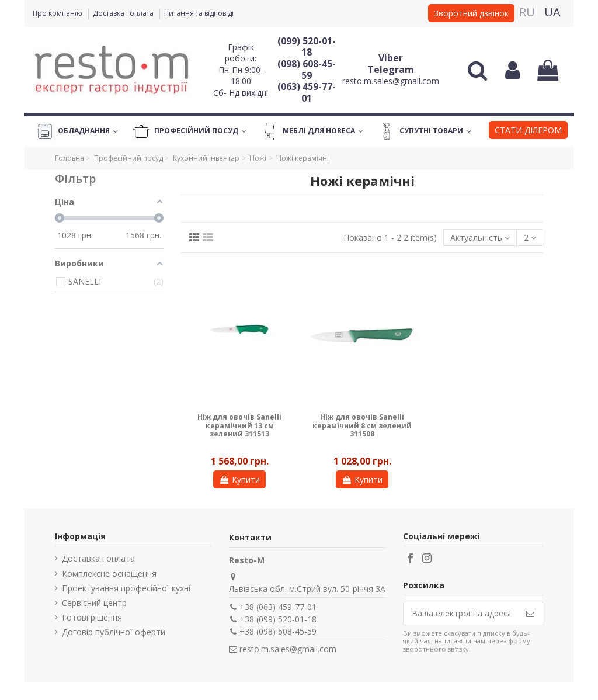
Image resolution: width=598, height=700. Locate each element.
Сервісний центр (94, 603)
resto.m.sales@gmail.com (391, 81)
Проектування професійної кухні (126, 588)
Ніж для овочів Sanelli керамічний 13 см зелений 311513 (239, 425)
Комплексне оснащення (109, 573)
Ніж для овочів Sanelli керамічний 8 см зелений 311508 (362, 425)
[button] (528, 131)
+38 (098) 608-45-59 (278, 631)
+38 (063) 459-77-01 (278, 607)
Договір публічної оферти (114, 632)
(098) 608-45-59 (307, 70)
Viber (391, 58)
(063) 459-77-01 (307, 92)
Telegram (391, 70)
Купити (239, 479)
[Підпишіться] (530, 614)
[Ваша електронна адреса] (461, 614)
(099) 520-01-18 (307, 47)
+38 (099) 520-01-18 (278, 619)
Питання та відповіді (199, 13)
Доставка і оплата (124, 13)
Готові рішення (92, 617)
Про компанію (58, 13)
